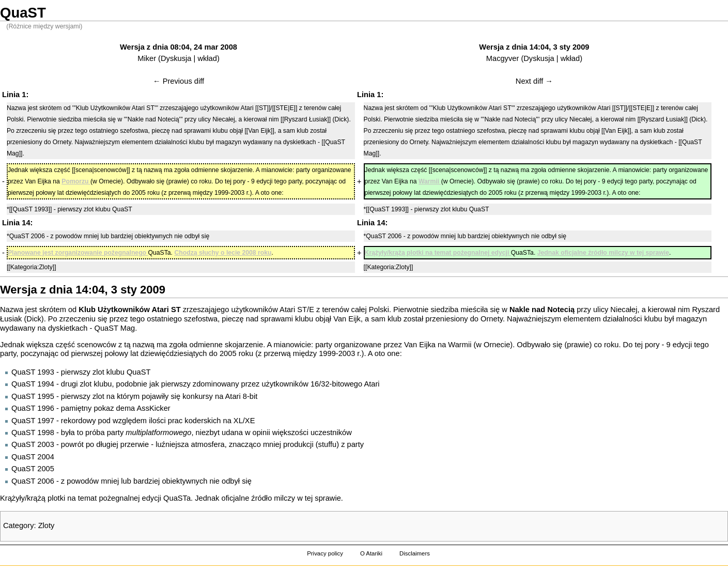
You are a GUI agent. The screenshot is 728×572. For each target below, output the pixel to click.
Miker (147, 58)
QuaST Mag (114, 328)
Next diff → (534, 81)
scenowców (97, 345)
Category (18, 525)
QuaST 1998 (33, 432)
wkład (207, 58)
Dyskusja (176, 58)
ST (302, 310)
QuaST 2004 (33, 457)
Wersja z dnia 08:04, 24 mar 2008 (179, 47)
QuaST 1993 (33, 372)
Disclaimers (415, 553)
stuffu (328, 444)
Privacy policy (325, 553)
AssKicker (154, 408)
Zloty (47, 525)
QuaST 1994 (33, 384)
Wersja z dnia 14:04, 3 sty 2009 (534, 47)
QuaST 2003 (33, 444)
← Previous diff (179, 81)
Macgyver (503, 58)
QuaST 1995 (33, 396)
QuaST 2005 (33, 469)
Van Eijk (347, 319)
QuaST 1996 (33, 408)
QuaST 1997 (33, 421)
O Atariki (371, 553)
